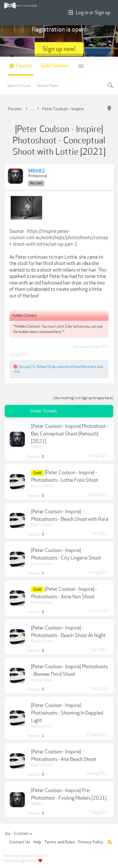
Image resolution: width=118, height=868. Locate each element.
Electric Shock (42, 486)
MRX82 (37, 171)
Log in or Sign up (89, 13)
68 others (89, 367)
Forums (24, 66)
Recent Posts (48, 86)
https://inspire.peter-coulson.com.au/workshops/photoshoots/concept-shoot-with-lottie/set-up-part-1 (59, 238)
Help (37, 842)
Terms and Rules (60, 842)
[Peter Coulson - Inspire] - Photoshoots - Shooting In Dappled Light (67, 713)
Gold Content (55, 66)
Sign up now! (59, 49)
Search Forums (19, 86)
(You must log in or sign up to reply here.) (83, 398)
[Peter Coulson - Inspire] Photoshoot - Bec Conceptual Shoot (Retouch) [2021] (70, 434)
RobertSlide (46, 367)
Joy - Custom (18, 834)
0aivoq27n (27, 367)
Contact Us (20, 842)
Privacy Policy (91, 842)
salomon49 (65, 367)
